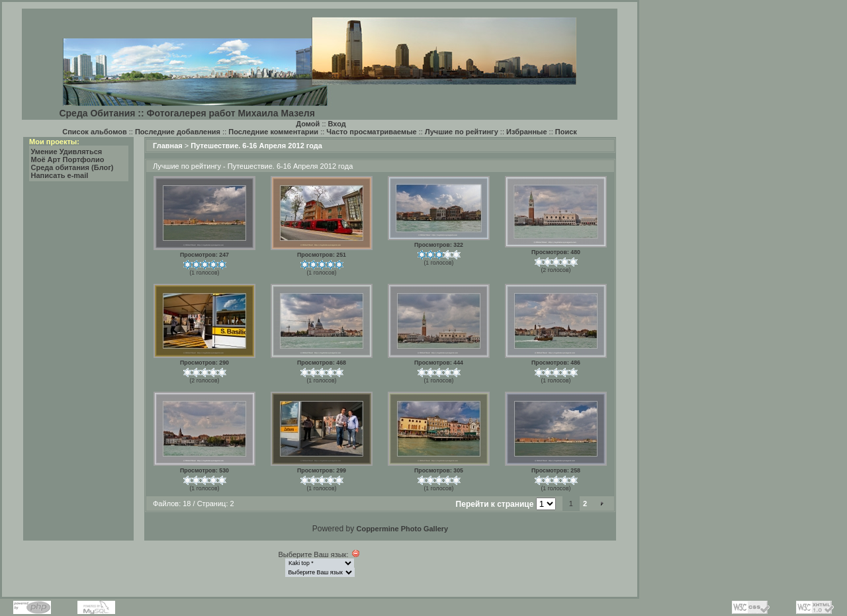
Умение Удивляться (67, 152)
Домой (308, 124)
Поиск (566, 132)
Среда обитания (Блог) (72, 167)
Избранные (527, 132)
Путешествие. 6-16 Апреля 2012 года (256, 146)
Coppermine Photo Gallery (402, 529)
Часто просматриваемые (371, 132)
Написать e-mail (60, 175)
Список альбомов (94, 132)
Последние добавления (178, 132)
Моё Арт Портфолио (68, 159)
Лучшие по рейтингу (462, 132)
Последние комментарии (273, 132)
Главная (168, 146)
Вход (337, 124)
